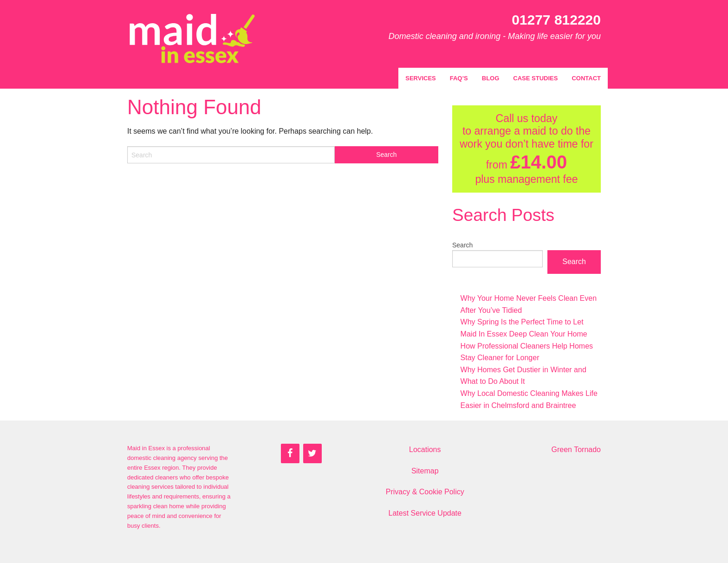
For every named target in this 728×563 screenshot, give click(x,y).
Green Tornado (576, 450)
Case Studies (535, 78)
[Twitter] (312, 453)
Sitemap (425, 471)
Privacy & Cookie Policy (425, 492)
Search (462, 245)
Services (421, 78)
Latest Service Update (425, 513)
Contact (586, 78)
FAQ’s (459, 78)
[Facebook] (290, 453)
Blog (491, 78)
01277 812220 (556, 20)
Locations (425, 450)
